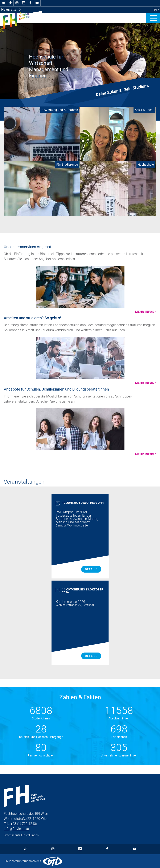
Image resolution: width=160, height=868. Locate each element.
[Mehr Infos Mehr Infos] (80, 290)
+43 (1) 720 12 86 (24, 824)
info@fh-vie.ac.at (16, 829)
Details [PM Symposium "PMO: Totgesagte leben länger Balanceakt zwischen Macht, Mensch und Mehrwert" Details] (91, 569)
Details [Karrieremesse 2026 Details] (91, 656)
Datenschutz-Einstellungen (21, 835)
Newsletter (11, 10)
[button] (153, 18)
